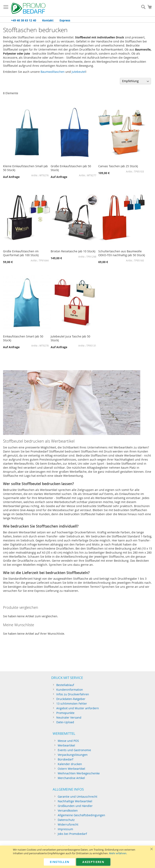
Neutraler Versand (69, 717)
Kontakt (48, 20)
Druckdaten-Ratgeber (71, 699)
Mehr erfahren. (118, 853)
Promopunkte (65, 713)
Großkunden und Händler (75, 806)
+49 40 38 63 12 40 (24, 20)
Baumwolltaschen (53, 72)
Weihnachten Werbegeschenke (79, 773)
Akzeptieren (93, 862)
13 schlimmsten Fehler (72, 704)
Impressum (65, 829)
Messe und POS (68, 741)
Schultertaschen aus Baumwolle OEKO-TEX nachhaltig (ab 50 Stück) (122, 253)
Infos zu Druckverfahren (73, 694)
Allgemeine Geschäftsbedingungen (81, 815)
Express (65, 20)
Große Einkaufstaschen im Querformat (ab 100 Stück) (21, 253)
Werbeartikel (66, 745)
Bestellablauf (65, 685)
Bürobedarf (65, 759)
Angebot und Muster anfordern (78, 708)
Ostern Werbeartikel (71, 769)
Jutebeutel (79, 72)
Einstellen (60, 862)
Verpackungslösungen (73, 755)
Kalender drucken (70, 764)
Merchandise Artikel (71, 778)
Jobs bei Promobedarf (72, 834)
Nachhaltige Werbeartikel (75, 801)
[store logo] (28, 8)
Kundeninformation (70, 690)
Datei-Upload (65, 722)
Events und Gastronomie (74, 750)
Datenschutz (66, 820)
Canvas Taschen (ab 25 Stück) (118, 166)
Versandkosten (68, 810)
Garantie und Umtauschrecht (77, 797)
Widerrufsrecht (68, 824)
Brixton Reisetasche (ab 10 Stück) (73, 251)
